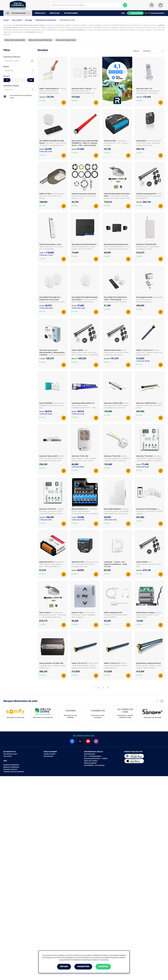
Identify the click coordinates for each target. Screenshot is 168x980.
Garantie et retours (10, 769)
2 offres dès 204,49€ (143, 361)
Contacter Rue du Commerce (14, 772)
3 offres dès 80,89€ (78, 467)
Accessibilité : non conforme (94, 765)
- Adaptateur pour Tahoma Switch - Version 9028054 (116, 615)
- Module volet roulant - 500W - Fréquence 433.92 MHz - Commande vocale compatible (85, 302)
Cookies (105, 758)
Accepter (103, 967)
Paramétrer (83, 967)
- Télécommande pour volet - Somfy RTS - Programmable (51, 247)
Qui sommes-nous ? (11, 754)
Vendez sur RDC (49, 754)
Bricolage (29, 20)
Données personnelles (92, 758)
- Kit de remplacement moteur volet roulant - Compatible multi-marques (117, 352)
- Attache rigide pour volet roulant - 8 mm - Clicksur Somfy (149, 615)
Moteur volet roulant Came (66, 40)
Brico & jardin (17, 20)
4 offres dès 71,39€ (78, 520)
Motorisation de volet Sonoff (153, 718)
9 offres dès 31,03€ (46, 152)
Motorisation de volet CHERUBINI (70, 716)
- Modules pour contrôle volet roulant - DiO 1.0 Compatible (52, 302)
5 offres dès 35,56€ (46, 414)
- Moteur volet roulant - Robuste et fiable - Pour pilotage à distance (149, 352)
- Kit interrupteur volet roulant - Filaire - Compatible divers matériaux (83, 615)
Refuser (64, 967)
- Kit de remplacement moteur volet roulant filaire (149, 564)
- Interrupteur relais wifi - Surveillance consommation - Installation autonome (85, 564)
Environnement (90, 754)
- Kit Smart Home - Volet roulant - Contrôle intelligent (149, 511)
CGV (86, 756)
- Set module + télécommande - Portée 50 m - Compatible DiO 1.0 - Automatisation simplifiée (53, 145)
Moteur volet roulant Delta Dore (40, 40)
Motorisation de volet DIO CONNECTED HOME (125, 716)
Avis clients (8, 756)
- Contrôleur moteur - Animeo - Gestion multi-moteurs (52, 666)
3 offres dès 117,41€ (46, 255)
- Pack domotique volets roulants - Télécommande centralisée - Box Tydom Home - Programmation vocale (84, 93)
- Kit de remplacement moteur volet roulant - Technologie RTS (149, 196)
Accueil (6, 20)
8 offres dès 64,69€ (143, 467)
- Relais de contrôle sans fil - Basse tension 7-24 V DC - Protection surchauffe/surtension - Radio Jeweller (84, 249)
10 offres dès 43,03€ (46, 308)
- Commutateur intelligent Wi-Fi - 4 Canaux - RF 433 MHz (52, 405)
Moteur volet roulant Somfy (15, 40)
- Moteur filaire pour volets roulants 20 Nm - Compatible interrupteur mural (52, 458)
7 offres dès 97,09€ (46, 520)
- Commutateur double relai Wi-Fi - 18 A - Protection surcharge (116, 143)
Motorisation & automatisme (46, 20)
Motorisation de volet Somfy (15, 718)
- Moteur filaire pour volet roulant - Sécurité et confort (149, 405)
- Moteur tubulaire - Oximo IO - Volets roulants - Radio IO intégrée (149, 666)
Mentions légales (90, 763)
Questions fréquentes (11, 765)
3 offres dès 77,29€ (78, 414)
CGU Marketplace (95, 756)
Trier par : (136, 51)
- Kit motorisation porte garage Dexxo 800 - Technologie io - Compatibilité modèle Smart (53, 615)
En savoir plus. (104, 960)
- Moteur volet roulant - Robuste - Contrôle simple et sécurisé (116, 666)
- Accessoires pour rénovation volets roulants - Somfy (84, 196)
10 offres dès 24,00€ (78, 308)
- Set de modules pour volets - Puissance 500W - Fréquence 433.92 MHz (115, 302)
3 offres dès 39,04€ (110, 520)
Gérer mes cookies (91, 761)
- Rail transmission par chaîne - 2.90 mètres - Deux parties (52, 196)
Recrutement (48, 756)
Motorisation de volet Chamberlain (98, 716)
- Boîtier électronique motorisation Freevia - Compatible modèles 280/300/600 (149, 143)
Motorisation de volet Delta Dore (43, 718)
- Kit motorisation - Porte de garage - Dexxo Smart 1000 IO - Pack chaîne (117, 198)
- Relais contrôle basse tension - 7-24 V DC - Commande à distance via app (117, 247)
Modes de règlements (11, 767)
